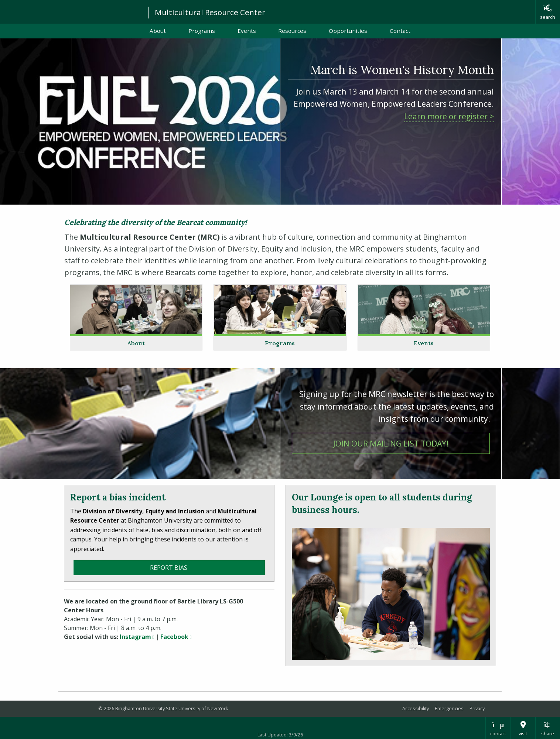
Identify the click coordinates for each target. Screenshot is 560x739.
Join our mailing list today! (412, 443)
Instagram (137, 637)
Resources (292, 31)
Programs (202, 31)
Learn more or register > (449, 116)
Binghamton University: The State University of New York (71, 11)
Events (247, 31)
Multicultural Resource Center (210, 12)
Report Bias (169, 568)
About (158, 31)
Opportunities (348, 31)
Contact (400, 31)
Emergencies (449, 708)
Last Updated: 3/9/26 (280, 735)
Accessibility (416, 708)
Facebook (176, 637)
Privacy (477, 708)
